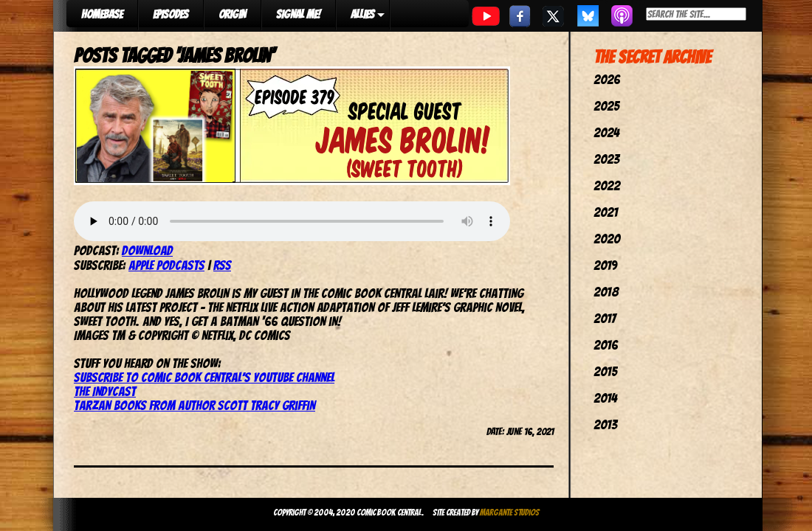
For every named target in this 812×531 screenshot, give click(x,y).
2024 (606, 132)
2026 (607, 79)
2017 (605, 318)
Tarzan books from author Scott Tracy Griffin (195, 405)
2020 (607, 239)
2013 (605, 424)
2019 (605, 265)
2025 (606, 106)
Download (147, 250)
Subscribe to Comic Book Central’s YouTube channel (204, 377)
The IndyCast (105, 391)
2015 (605, 371)
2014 (605, 398)
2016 (606, 345)
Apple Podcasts (166, 265)
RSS (222, 265)
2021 (606, 212)
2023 (606, 159)
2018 (606, 292)
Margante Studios (510, 512)
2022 (607, 185)
